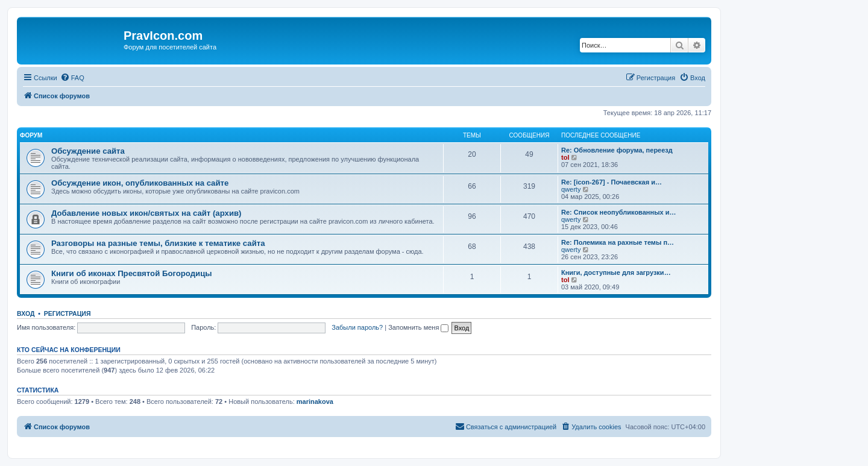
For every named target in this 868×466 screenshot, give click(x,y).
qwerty (571, 189)
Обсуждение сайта (88, 151)
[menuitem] (72, 78)
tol (565, 157)
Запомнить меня (418, 327)
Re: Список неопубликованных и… (618, 212)
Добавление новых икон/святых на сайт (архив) (146, 213)
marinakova (315, 401)
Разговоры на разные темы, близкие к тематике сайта (158, 243)
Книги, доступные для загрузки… (616, 272)
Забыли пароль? (357, 327)
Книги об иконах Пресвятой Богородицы (132, 273)
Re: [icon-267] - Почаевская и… (612, 182)
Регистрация (68, 313)
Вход (26, 313)
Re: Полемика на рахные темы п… (618, 242)
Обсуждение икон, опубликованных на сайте (140, 183)
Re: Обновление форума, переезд (617, 150)
